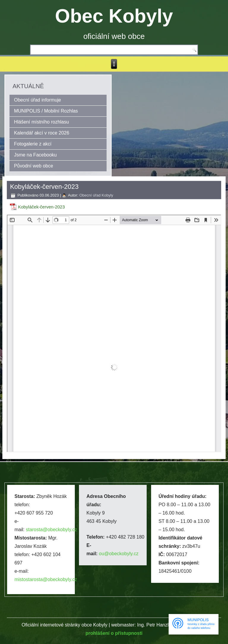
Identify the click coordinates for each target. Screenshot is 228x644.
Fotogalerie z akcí (33, 144)
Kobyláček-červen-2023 (42, 207)
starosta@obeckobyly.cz (51, 530)
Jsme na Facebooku (35, 155)
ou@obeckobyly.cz (119, 554)
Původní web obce (34, 166)
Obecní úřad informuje (37, 100)
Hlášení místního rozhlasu (41, 122)
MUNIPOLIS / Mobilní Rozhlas (46, 111)
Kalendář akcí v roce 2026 (42, 133)
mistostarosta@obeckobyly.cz (46, 579)
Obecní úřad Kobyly (96, 195)
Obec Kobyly (114, 16)
